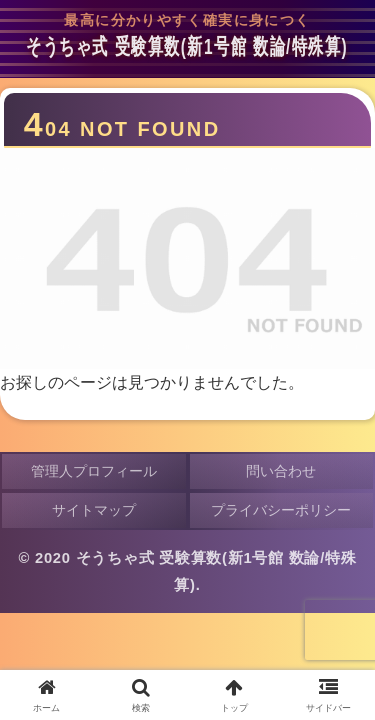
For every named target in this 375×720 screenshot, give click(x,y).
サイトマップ (94, 510)
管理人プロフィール (94, 471)
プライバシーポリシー (281, 510)
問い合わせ (281, 471)
